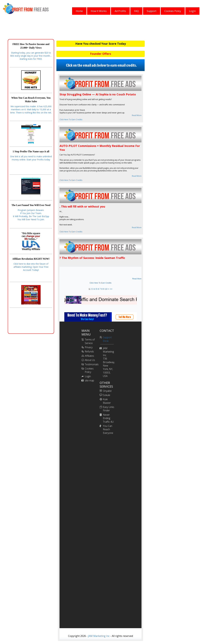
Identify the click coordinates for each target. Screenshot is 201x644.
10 (106, 289)
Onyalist (107, 391)
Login (88, 376)
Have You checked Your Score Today (101, 44)
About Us (90, 360)
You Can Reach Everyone (108, 429)
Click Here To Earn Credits (71, 120)
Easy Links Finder (109, 409)
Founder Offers (100, 54)
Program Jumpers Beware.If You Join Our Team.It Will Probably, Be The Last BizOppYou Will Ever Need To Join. (31, 215)
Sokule (107, 395)
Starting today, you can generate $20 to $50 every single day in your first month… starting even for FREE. (31, 56)
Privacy (89, 347)
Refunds (89, 351)
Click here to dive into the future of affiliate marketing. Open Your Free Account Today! (31, 267)
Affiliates (89, 356)
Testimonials (92, 364)
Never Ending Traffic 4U (108, 418)
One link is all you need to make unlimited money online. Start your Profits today (31, 158)
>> (111, 289)
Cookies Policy (89, 370)
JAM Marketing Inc (98, 636)
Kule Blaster (107, 401)
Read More (137, 115)
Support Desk (107, 339)
